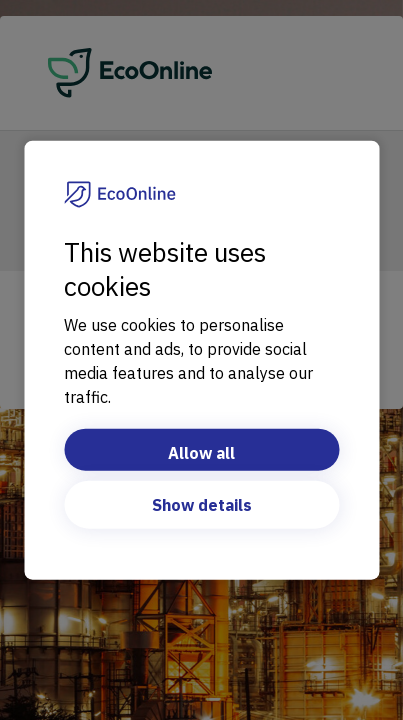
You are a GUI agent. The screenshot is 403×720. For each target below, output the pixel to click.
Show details (202, 504)
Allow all (201, 452)
